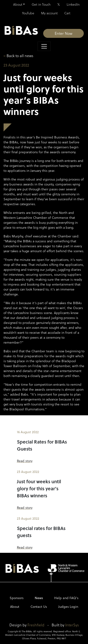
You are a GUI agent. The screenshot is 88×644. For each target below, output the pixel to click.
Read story (25, 461)
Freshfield (36, 625)
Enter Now (63, 33)
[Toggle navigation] (44, 46)
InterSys (72, 625)
